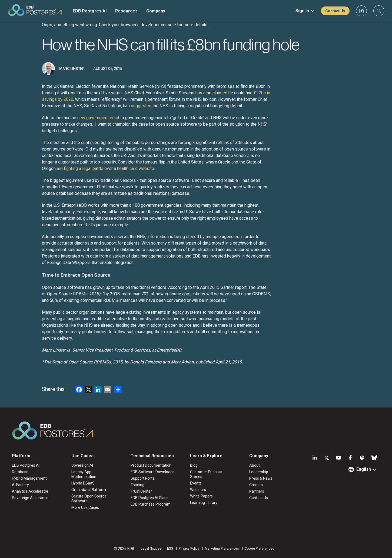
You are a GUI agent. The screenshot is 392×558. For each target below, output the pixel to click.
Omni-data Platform (89, 490)
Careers (256, 485)
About (255, 465)
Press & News (261, 478)
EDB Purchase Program (151, 504)
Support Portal (143, 478)
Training (137, 485)
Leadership (259, 472)
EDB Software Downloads (152, 472)
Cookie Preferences (259, 549)
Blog (194, 465)
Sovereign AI (82, 465)
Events (196, 483)
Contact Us (335, 11)
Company (156, 11)
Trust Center (141, 491)
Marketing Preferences (222, 549)
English (364, 469)
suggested (141, 106)
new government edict (98, 118)
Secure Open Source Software (89, 499)
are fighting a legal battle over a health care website (105, 168)
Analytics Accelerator (30, 491)
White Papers (201, 496)
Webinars (198, 490)
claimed (220, 93)
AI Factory (20, 485)
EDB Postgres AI (90, 11)
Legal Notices (151, 549)
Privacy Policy (189, 549)
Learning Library (204, 503)
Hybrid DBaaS (83, 483)
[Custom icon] (361, 11)
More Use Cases (85, 507)
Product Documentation (151, 465)
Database (20, 472)
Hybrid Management (29, 478)
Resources (126, 11)
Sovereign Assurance (30, 498)
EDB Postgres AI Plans (150, 498)
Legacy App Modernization (84, 474)
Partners (257, 491)
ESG (170, 549)
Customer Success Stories (206, 474)
